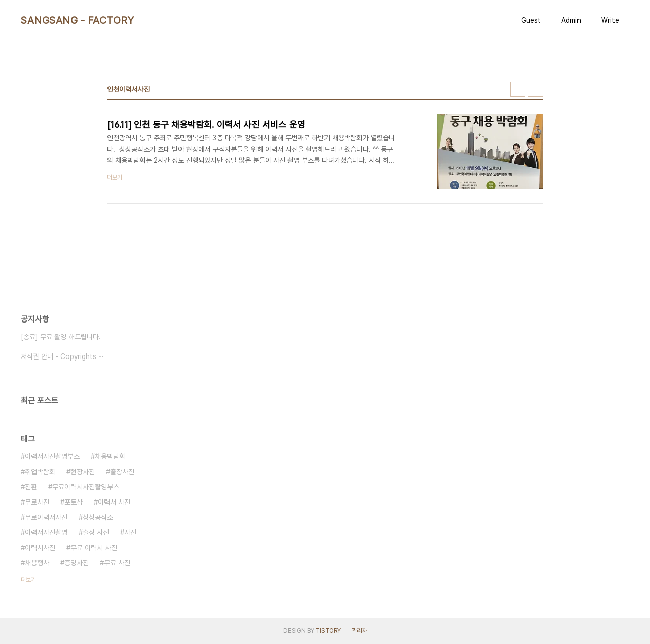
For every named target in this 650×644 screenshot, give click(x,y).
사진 (130, 532)
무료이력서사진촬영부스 (86, 487)
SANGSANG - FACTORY (77, 20)
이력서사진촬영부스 (52, 456)
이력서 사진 (114, 502)
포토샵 (74, 502)
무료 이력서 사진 (94, 548)
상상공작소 (98, 517)
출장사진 (122, 472)
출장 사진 (96, 532)
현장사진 (83, 472)
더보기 (28, 580)
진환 (31, 487)
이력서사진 (40, 548)
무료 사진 (117, 563)
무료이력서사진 (46, 517)
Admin (571, 20)
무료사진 (37, 502)
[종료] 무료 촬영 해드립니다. (61, 337)
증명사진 (77, 563)
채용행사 (37, 563)
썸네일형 (518, 89)
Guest (531, 20)
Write (610, 20)
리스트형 (535, 89)
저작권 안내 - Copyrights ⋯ (62, 356)
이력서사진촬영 (46, 532)
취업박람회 (40, 472)
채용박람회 (110, 456)
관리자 (359, 631)
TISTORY (328, 631)
